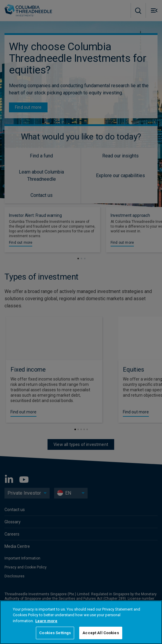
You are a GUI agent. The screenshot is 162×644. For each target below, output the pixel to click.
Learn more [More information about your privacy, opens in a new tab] (46, 621)
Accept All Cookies (101, 633)
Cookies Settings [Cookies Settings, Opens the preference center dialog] (55, 633)
